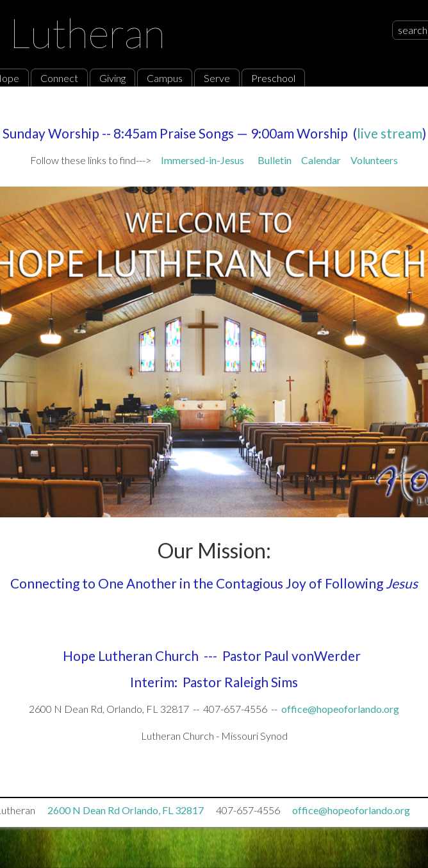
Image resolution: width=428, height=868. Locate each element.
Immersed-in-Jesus (202, 160)
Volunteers (374, 160)
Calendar (326, 160)
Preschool (273, 78)
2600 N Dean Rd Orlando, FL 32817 (126, 810)
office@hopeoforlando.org (340, 709)
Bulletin (275, 160)
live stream (390, 133)
